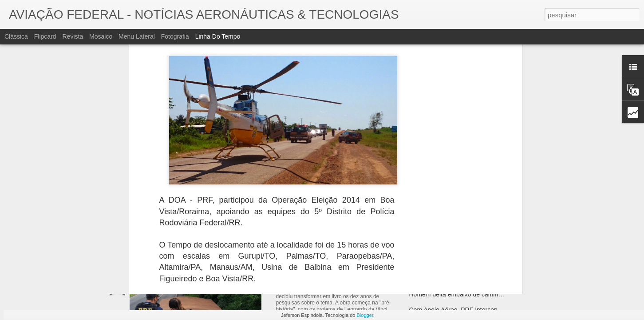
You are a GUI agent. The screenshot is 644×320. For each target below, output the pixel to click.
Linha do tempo (218, 36)
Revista (73, 36)
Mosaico (101, 36)
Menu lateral (137, 36)
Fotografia (175, 36)
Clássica (16, 36)
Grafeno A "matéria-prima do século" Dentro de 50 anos (486, 279)
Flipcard (45, 36)
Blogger (365, 315)
